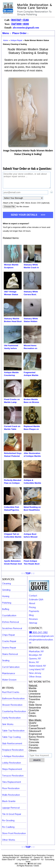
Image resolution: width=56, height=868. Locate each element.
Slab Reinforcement (12, 744)
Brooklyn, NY (35, 655)
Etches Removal (10, 622)
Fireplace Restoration (13, 750)
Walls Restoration (11, 795)
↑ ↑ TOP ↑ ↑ (28, 573)
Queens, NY (35, 659)
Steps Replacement (12, 769)
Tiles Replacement (11, 782)
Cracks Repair (9, 641)
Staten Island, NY (37, 666)
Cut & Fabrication (11, 667)
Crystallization (9, 616)
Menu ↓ (7, 33)
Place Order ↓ (20, 33)
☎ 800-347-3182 (38, 632)
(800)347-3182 (20, 20)
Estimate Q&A (36, 600)
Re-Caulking (8, 827)
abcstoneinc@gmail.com (26, 28)
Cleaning (6, 584)
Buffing (6, 609)
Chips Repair (9, 635)
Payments (34, 611)
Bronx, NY (34, 662)
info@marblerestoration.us (41, 641)
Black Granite (9, 801)
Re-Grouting (8, 821)
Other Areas (35, 677)
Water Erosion (9, 680)
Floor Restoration (11, 788)
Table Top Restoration (13, 731)
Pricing (32, 607)
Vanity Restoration (11, 718)
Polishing (7, 603)
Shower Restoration (12, 705)
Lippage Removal (11, 808)
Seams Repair (9, 648)
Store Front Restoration (14, 833)
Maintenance (9, 673)
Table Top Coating (11, 737)
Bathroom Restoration (13, 699)
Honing (6, 596)
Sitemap (33, 623)
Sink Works (8, 724)
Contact (33, 596)
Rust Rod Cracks (11, 692)
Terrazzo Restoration (13, 776)
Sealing (6, 661)
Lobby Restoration (11, 763)
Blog (31, 615)
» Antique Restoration (13, 756)
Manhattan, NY (36, 651)
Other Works (9, 840)
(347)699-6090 (20, 24)
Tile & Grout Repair (12, 814)
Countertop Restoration (14, 711)
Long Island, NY (37, 669)
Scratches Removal (12, 628)
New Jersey (35, 673)
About (32, 603)
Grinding (6, 590)
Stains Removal (10, 654)
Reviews (33, 619)
